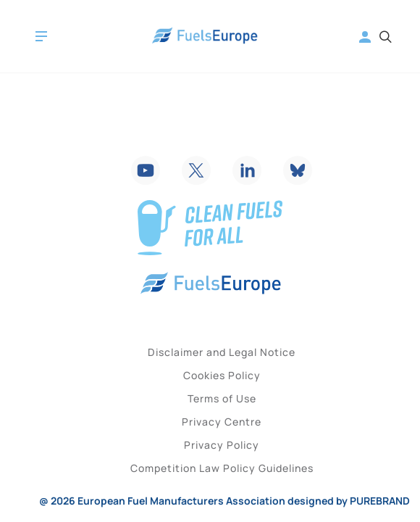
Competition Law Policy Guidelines (222, 468)
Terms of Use (222, 398)
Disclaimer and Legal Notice (222, 352)
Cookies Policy (222, 375)
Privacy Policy (222, 445)
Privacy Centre (222, 422)
